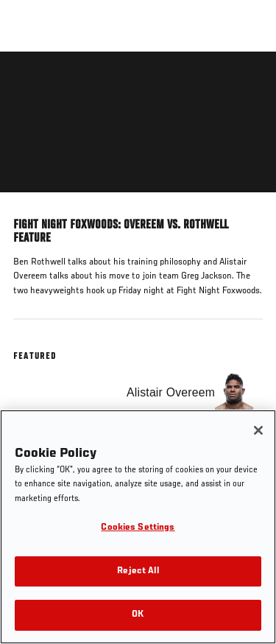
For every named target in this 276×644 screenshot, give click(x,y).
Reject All (138, 571)
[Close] (258, 430)
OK (138, 615)
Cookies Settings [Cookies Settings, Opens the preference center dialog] (138, 528)
